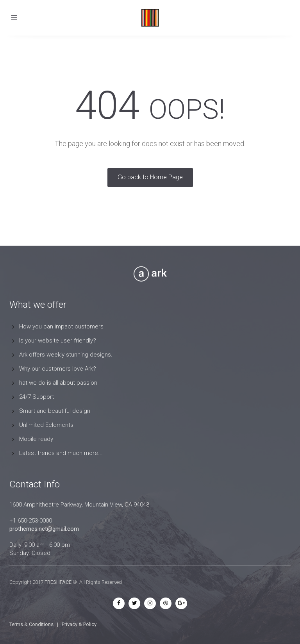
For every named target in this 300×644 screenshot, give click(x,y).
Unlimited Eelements (46, 425)
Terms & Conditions (31, 624)
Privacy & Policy (79, 624)
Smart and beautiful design (55, 411)
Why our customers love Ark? (58, 369)
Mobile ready (36, 439)
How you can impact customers (61, 326)
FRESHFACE (58, 582)
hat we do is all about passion (58, 383)
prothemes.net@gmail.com (44, 529)
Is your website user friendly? (58, 341)
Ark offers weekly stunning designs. (66, 355)
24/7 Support (37, 397)
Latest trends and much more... (61, 453)
